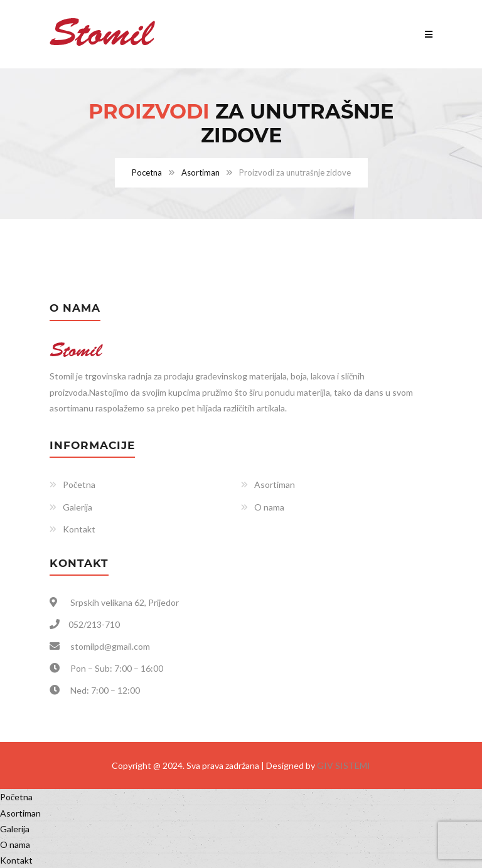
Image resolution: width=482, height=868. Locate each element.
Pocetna (147, 172)
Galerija (78, 507)
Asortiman (201, 172)
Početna (79, 484)
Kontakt (79, 529)
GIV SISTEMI (344, 765)
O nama (269, 507)
